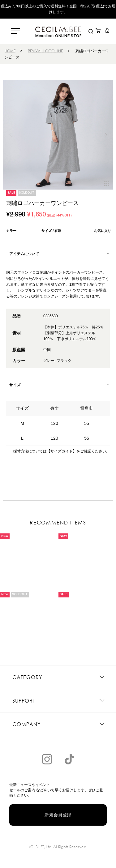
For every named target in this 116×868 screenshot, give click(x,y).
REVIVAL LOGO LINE (45, 51)
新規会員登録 (58, 815)
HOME (10, 51)
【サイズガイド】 (62, 451)
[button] (106, 135)
